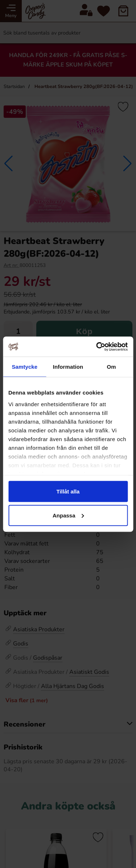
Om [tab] (112, 367)
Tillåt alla (68, 491)
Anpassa (68, 515)
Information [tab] (68, 367)
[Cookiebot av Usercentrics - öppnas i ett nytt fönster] (97, 347)
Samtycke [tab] (24, 367)
